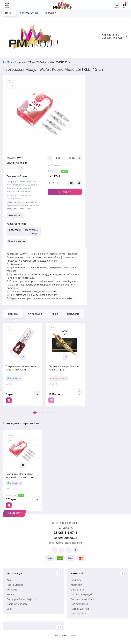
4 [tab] (47, 413)
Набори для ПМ (80, 609)
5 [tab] (51, 413)
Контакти (12, 590)
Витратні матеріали (82, 599)
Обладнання (78, 590)
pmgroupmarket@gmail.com (66, 543)
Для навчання (79, 613)
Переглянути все (17, 241)
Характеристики (28, 13)
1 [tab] (35, 413)
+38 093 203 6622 (113, 38)
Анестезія (76, 585)
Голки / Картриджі (81, 594)
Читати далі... (15, 215)
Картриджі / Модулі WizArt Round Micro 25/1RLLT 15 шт (21, 476)
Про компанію (15, 585)
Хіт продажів (35, 314)
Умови (10, 594)
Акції (9, 580)
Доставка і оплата (17, 604)
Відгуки (50, 13)
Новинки (13, 314)
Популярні (73, 314)
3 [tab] (43, 413)
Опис (8, 13)
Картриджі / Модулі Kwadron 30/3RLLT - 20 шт (64, 368)
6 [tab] (54, 413)
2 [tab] (39, 413)
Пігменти (76, 580)
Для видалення (80, 604)
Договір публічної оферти (22, 599)
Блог (9, 609)
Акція (55, 314)
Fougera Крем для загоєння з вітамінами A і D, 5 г (21, 368)
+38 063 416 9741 (113, 35)
